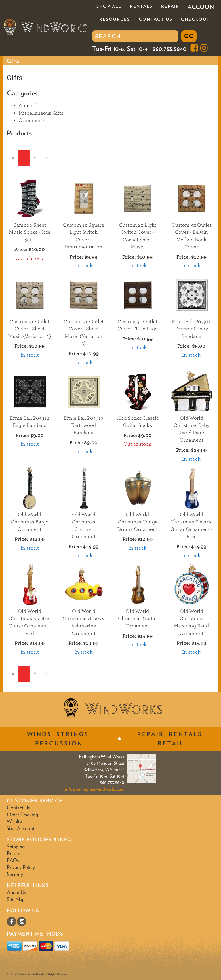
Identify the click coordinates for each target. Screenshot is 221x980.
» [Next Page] (49, 160)
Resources (115, 19)
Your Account (21, 828)
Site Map (16, 899)
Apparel (27, 106)
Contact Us (156, 19)
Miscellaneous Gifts (41, 113)
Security (15, 874)
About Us (16, 892)
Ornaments (32, 120)
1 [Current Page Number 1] (26, 160)
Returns (15, 853)
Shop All (109, 6)
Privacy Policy (21, 867)
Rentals (141, 6)
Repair (170, 6)
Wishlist (15, 821)
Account (203, 7)
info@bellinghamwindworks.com (95, 789)
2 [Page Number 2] (38, 157)
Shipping (16, 846)
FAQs (13, 860)
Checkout (196, 19)
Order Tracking (22, 814)
